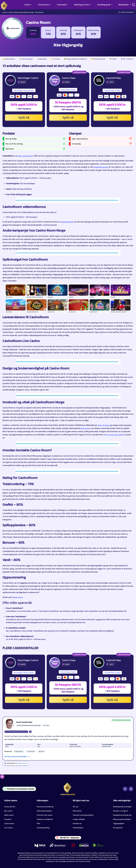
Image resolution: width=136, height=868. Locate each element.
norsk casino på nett (25, 156)
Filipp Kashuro (22, 763)
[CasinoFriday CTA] (99, 80)
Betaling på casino (82, 5)
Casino (27, 5)
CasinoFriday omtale (112, 90)
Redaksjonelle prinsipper (122, 807)
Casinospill (62, 5)
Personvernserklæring (45, 807)
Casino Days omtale (68, 90)
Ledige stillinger (79, 819)
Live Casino (8, 828)
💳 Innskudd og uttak (98, 59)
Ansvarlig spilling (43, 828)
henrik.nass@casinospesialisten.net (16, 732)
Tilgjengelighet (119, 823)
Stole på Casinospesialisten (83, 815)
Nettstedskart (78, 828)
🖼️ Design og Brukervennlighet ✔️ (76, 59)
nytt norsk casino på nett (115, 435)
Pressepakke (118, 828)
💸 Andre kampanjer (26, 59)
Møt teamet (77, 811)
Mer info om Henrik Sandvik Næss (16, 757)
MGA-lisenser (85, 428)
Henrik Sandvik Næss (24, 722)
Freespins (8, 819)
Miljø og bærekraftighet (122, 819)
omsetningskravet (67, 222)
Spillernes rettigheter (45, 819)
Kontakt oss (77, 823)
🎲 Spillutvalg (42, 59)
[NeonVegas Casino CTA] (10, 80)
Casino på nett (10, 807)
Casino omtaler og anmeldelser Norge (21, 12)
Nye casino (8, 811)
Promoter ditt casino (45, 815)
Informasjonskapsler (44, 811)
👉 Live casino (55, 59)
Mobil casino (9, 815)
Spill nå (24, 117)
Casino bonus (43, 5)
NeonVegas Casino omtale (24, 90)
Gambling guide (104, 5)
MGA (38, 823)
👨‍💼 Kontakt (113, 59)
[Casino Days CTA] (55, 80)
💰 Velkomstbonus (9, 59)
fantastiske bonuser (101, 167)
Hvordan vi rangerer (121, 811)
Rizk (100, 425)
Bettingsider (124, 5)
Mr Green (106, 425)
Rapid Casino (18, 597)
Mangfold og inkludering (122, 815)
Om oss (76, 807)
